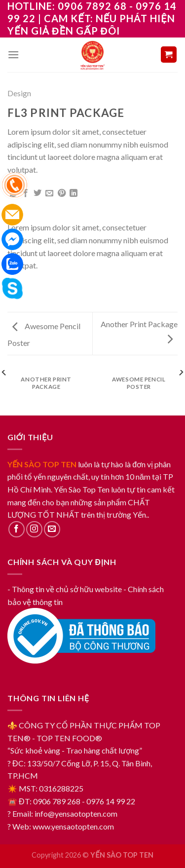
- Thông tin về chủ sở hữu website (65, 589)
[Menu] (13, 55)
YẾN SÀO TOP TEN (42, 464)
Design (19, 93)
